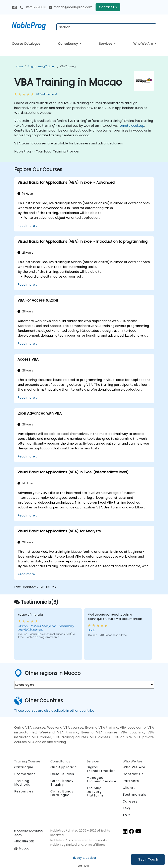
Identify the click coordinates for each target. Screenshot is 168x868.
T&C (127, 815)
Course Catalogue (26, 44)
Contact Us (108, 7)
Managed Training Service (102, 779)
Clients (129, 788)
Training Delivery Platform (95, 792)
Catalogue (24, 767)
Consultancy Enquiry (62, 783)
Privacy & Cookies (84, 858)
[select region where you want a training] (84, 685)
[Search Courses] (106, 27)
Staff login (84, 866)
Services (106, 44)
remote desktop (131, 126)
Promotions (25, 774)
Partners (131, 781)
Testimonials (134, 795)
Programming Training (42, 66)
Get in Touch (148, 859)
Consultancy (68, 44)
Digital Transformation (101, 769)
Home (19, 66)
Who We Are (144, 44)
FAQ (126, 808)
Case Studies (62, 774)
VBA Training (68, 66)
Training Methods (22, 783)
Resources (24, 791)
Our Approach (64, 767)
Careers (130, 801)
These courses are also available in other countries (54, 711)
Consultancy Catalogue (62, 793)
